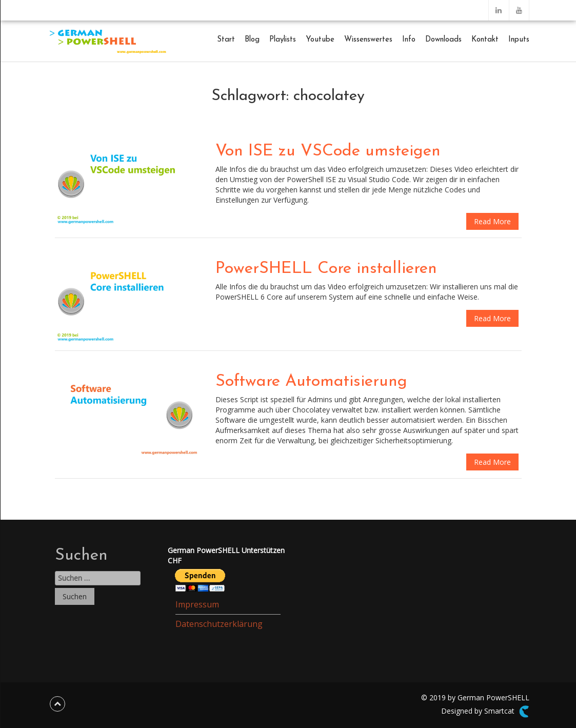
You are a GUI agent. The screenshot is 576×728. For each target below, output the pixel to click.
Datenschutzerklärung (219, 624)
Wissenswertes (368, 40)
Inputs (519, 40)
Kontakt (485, 40)
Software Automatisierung (311, 382)
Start (226, 40)
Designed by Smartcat (485, 712)
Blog (252, 40)
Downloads (443, 40)
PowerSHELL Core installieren (326, 269)
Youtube (320, 40)
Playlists (283, 40)
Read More (492, 221)
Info (409, 40)
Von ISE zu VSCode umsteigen (328, 151)
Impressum (197, 604)
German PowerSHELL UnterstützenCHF (226, 555)
